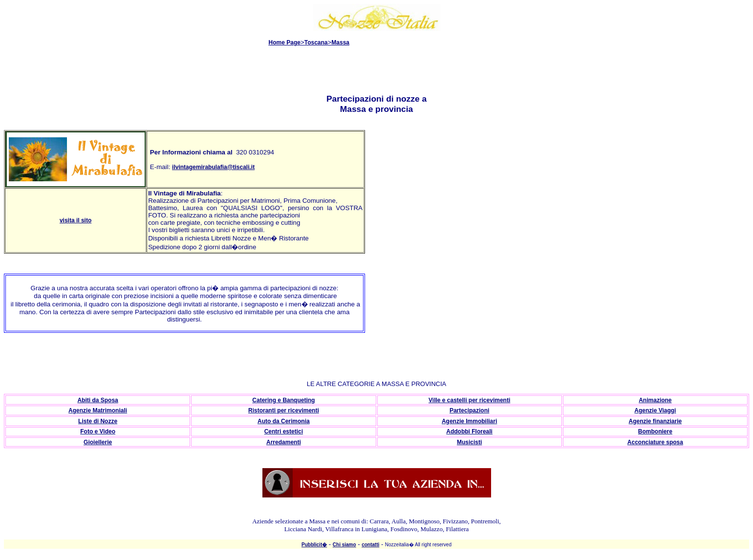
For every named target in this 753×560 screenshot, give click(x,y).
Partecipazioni (469, 410)
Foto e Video (98, 431)
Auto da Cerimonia (284, 421)
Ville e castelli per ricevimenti (469, 400)
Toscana (316, 43)
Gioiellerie (98, 442)
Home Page (285, 43)
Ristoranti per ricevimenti (284, 410)
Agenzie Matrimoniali (98, 410)
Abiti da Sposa (97, 400)
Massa (340, 43)
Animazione (655, 400)
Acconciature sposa (655, 442)
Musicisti (469, 442)
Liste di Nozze (98, 421)
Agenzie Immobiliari (469, 421)
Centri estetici (284, 431)
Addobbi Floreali (469, 431)
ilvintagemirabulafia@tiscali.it (213, 167)
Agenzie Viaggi (655, 410)
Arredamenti (284, 442)
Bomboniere (655, 431)
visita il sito (75, 220)
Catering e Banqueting (283, 400)
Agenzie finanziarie (656, 421)
